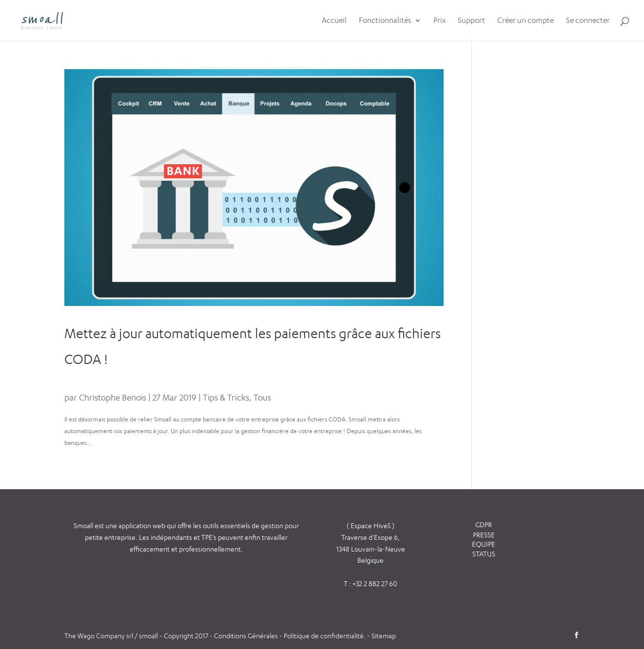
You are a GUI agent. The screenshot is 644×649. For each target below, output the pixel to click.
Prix (439, 21)
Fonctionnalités (385, 21)
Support (471, 21)
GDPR (484, 525)
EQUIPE (484, 544)
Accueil (334, 21)
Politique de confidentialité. (325, 636)
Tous (262, 397)
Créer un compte (526, 21)
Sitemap (384, 636)
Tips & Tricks (226, 397)
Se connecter (588, 21)
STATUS (484, 554)
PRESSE (484, 535)
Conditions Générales (247, 636)
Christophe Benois (113, 397)
